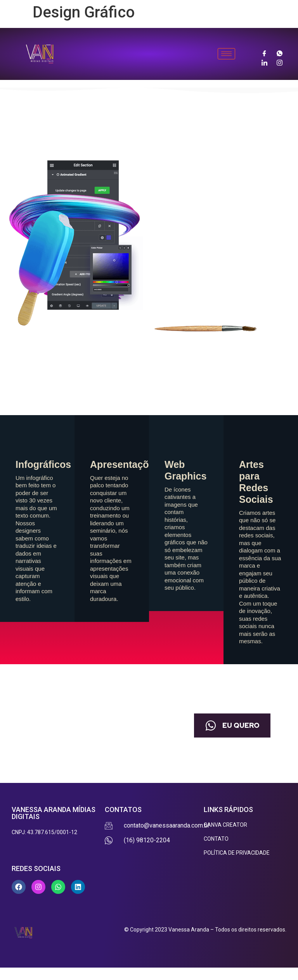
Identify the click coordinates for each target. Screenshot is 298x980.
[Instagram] (280, 62)
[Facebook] (264, 53)
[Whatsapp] (280, 53)
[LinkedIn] (264, 62)
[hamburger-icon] (226, 54)
